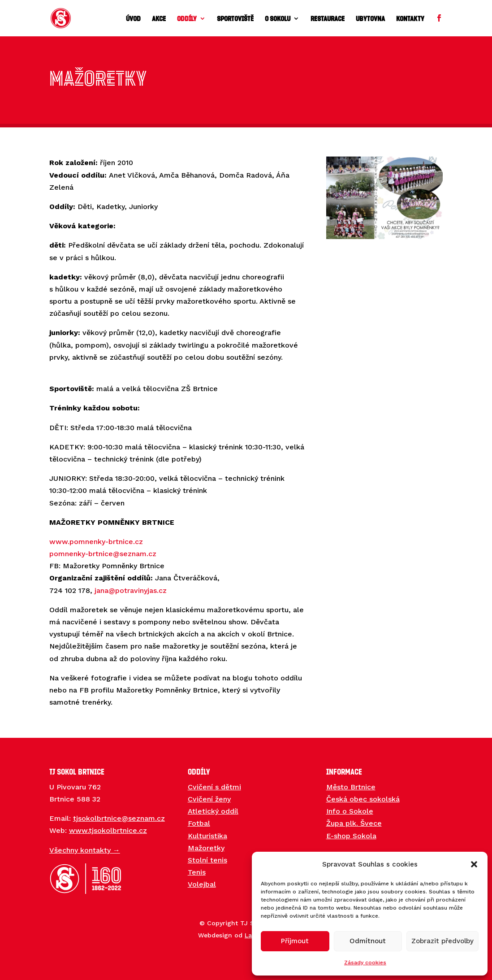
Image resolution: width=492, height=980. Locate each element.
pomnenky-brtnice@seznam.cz (103, 554)
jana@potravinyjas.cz (131, 590)
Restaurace (328, 19)
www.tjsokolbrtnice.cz (108, 830)
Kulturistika (207, 836)
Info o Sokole (350, 811)
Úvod (133, 19)
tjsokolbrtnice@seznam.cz (119, 818)
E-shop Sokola (351, 836)
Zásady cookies (365, 963)
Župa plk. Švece (354, 823)
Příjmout (295, 941)
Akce (159, 19)
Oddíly (187, 19)
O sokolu (278, 19)
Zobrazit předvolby (442, 941)
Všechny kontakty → (85, 850)
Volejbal (202, 884)
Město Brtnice (351, 787)
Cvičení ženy (209, 799)
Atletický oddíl (213, 811)
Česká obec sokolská (363, 799)
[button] (474, 864)
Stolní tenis (207, 860)
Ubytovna (370, 19)
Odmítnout (368, 941)
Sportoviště (235, 19)
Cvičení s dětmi (214, 787)
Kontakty (410, 19)
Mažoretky (206, 848)
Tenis (197, 872)
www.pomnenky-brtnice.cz (96, 542)
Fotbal (199, 823)
